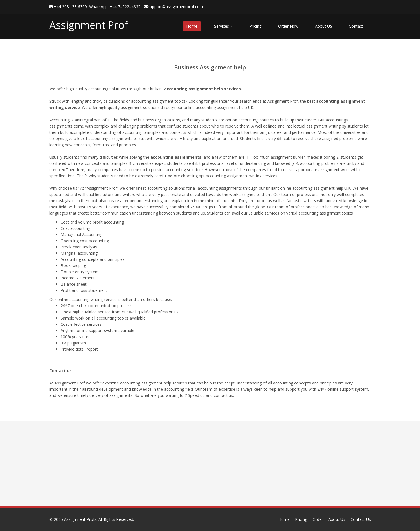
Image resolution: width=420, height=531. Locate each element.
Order (318, 519)
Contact (356, 26)
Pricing (255, 26)
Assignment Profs (80, 519)
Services (223, 26)
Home (192, 26)
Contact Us (361, 519)
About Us (337, 519)
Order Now (288, 26)
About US (324, 26)
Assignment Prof (89, 25)
